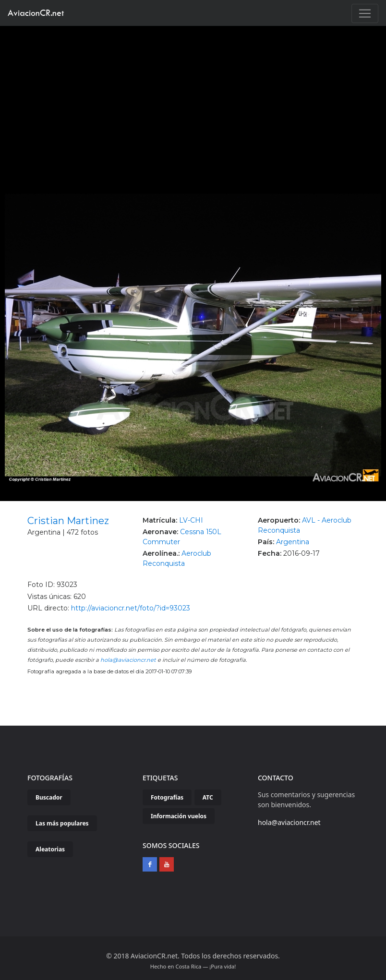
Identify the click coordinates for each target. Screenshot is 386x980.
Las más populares (62, 823)
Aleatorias (50, 849)
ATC (208, 797)
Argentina (293, 542)
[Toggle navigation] (365, 13)
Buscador (49, 797)
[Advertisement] (193, 98)
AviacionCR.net (36, 13)
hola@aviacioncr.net (128, 660)
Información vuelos (179, 816)
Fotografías (167, 797)
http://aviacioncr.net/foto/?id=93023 (131, 608)
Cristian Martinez (68, 521)
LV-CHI (191, 520)
